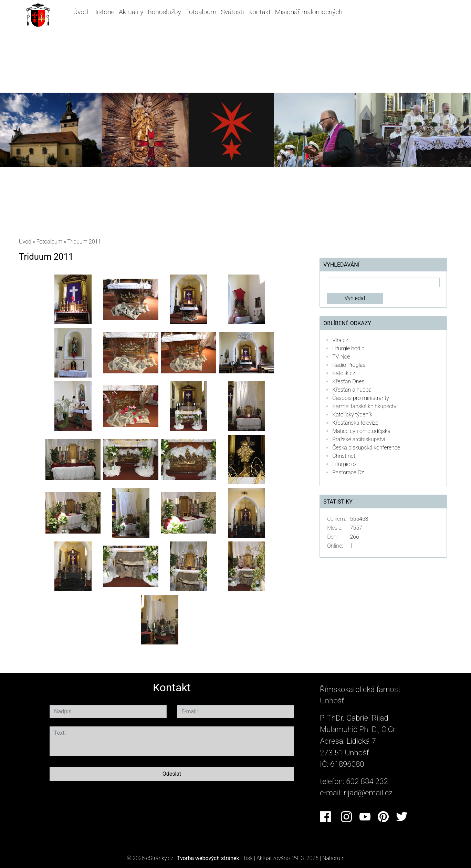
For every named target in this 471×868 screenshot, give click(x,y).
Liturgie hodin (348, 348)
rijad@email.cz (368, 793)
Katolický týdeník (352, 415)
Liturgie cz (344, 464)
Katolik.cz (344, 373)
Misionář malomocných (309, 12)
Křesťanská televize (355, 423)
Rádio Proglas (349, 365)
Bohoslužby (164, 12)
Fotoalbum (201, 12)
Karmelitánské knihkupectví (365, 406)
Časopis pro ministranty (361, 398)
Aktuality (131, 12)
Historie (103, 12)
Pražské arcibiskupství (359, 439)
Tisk (248, 858)
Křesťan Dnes (348, 381)
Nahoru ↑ (333, 858)
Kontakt (259, 12)
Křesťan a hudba (352, 390)
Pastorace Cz (348, 472)
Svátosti (233, 12)
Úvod (81, 12)
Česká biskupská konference (366, 448)
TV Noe (341, 357)
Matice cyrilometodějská (361, 431)
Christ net (344, 456)
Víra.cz (340, 340)
